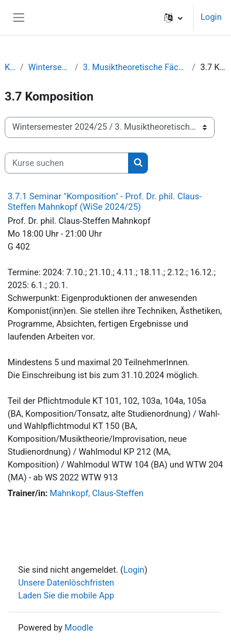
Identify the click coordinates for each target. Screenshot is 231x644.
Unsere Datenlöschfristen (66, 583)
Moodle (79, 628)
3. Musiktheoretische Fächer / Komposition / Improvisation (135, 67)
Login (211, 17)
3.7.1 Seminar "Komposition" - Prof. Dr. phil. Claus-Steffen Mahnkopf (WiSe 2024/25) (105, 202)
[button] (173, 18)
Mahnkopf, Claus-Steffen (96, 493)
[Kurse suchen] (67, 163)
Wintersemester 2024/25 (49, 67)
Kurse (10, 67)
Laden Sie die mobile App (66, 595)
